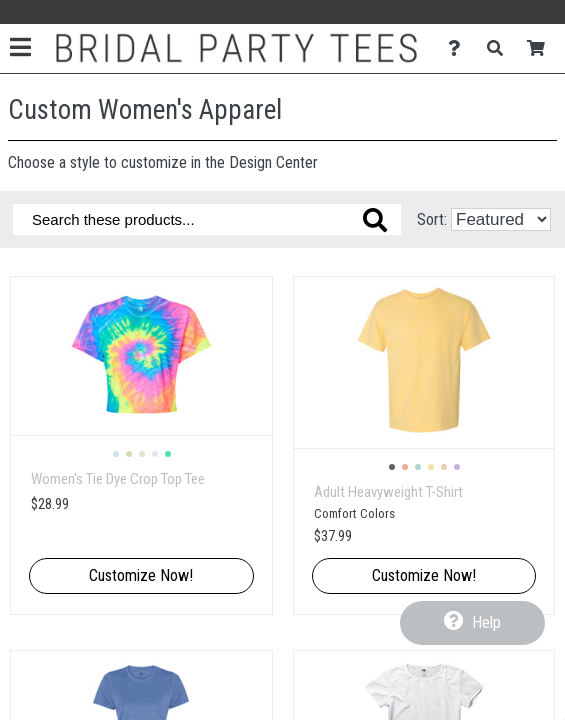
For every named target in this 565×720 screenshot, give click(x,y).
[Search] (500, 48)
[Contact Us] (459, 48)
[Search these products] (207, 219)
